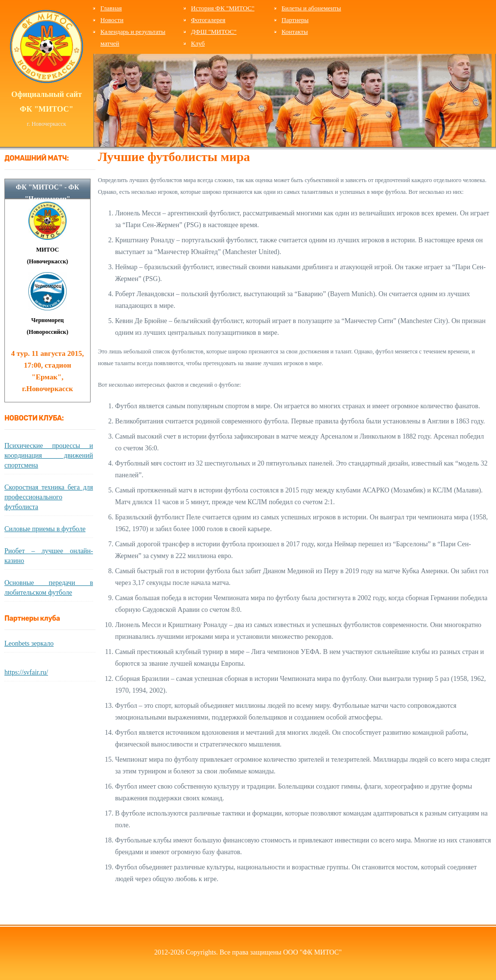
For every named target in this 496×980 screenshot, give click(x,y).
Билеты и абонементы (311, 8)
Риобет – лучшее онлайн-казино (49, 556)
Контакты (295, 32)
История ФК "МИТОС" (223, 8)
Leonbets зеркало (29, 643)
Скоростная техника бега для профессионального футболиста (49, 497)
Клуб (198, 43)
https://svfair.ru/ (26, 672)
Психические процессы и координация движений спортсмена (49, 455)
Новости (112, 20)
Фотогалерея (208, 20)
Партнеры (295, 20)
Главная (111, 8)
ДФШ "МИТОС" (214, 32)
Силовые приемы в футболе (45, 529)
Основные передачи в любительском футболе (49, 588)
